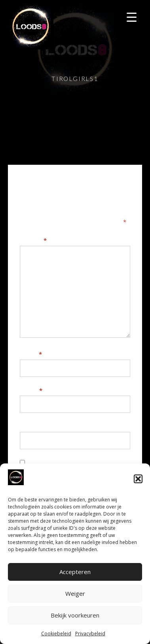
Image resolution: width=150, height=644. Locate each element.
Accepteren (75, 572)
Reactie (33, 240)
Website (32, 426)
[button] (138, 479)
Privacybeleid (90, 634)
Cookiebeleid (56, 634)
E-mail (31, 390)
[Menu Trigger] (132, 17)
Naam (31, 354)
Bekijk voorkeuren (75, 615)
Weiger (75, 593)
